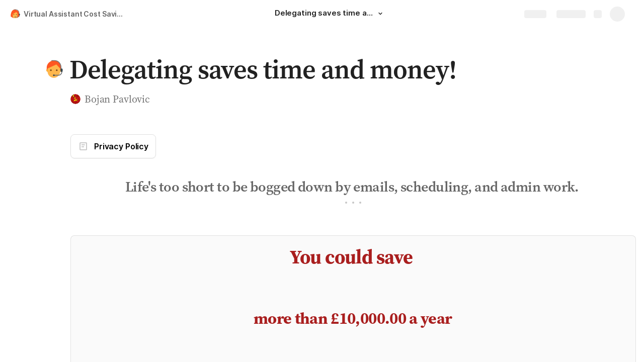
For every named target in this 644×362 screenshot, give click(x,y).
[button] (380, 14)
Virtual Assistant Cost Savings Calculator (77, 14)
